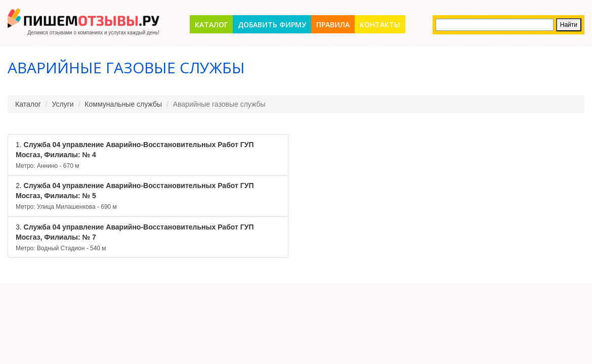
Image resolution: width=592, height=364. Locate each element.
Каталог (211, 25)
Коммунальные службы (123, 104)
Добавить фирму (272, 25)
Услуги (63, 104)
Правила (333, 25)
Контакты (380, 25)
